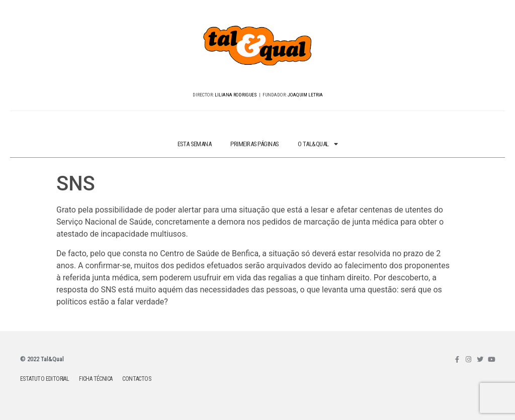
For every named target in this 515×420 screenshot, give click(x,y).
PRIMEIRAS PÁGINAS (254, 144)
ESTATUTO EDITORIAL (45, 379)
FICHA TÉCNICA (96, 379)
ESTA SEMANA (195, 144)
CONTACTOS (137, 379)
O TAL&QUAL (318, 144)
